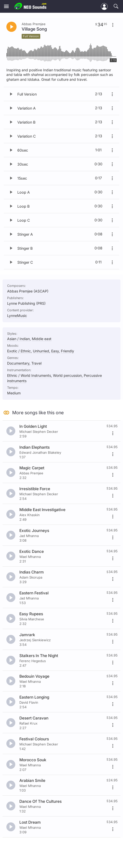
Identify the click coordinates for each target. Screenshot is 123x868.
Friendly (67, 351)
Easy (55, 351)
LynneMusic (17, 316)
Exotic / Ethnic (19, 351)
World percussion (67, 375)
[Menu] (6, 6)
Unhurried (41, 351)
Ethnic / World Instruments (29, 375)
